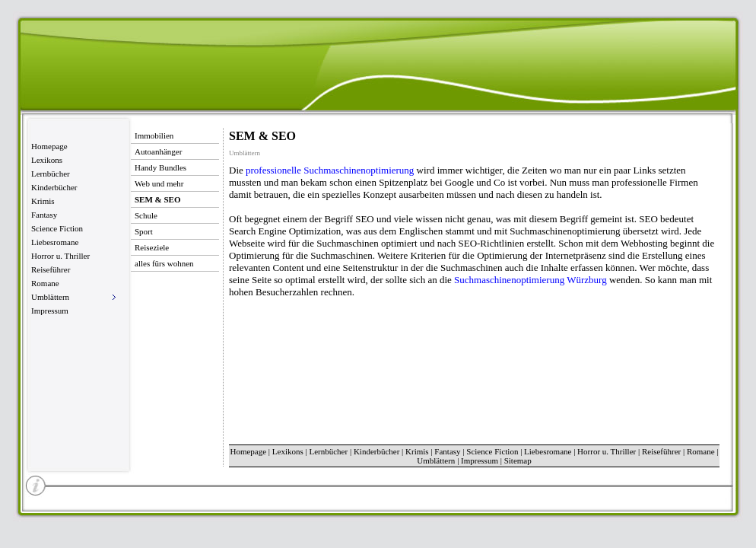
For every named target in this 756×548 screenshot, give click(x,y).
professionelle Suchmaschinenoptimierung (330, 170)
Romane (45, 283)
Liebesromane (55, 242)
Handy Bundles (160, 167)
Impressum (50, 311)
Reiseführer (51, 269)
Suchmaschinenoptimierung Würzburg (530, 280)
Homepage (49, 146)
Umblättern (436, 460)
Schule (146, 215)
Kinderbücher (54, 187)
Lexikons (47, 160)
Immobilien (154, 135)
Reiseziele (152, 247)
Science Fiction (57, 228)
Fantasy (44, 215)
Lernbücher (51, 174)
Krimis (43, 201)
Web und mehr (159, 183)
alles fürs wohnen (164, 263)
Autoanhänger (158, 151)
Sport (144, 231)
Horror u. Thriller (60, 256)
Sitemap (518, 460)
